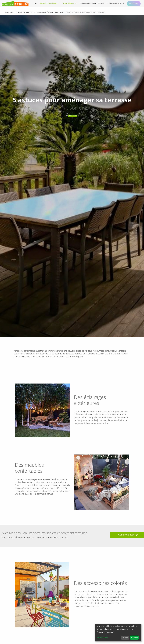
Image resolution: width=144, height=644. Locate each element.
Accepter (134, 638)
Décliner (125, 638)
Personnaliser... (103, 638)
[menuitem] (36, 4)
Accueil (22, 12)
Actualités (73, 116)
